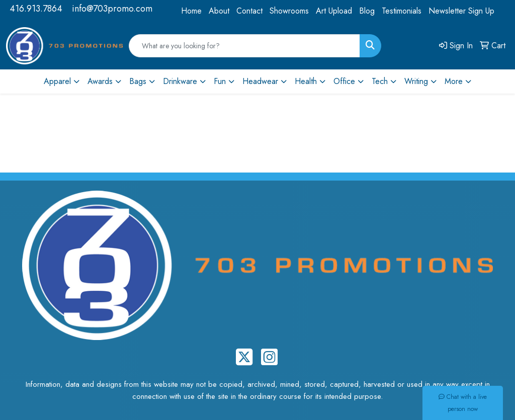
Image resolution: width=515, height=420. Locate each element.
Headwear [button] (260, 81)
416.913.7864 (36, 9)
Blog (367, 11)
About (219, 11)
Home (191, 11)
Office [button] (344, 81)
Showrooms (289, 11)
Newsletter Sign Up (461, 11)
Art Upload (334, 11)
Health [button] (306, 81)
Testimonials (402, 11)
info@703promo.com (112, 9)
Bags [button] (138, 81)
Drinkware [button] (180, 81)
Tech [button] (380, 81)
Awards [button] (100, 81)
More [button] (454, 81)
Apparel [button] (57, 81)
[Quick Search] (244, 46)
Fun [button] (220, 81)
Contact (249, 11)
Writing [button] (416, 81)
